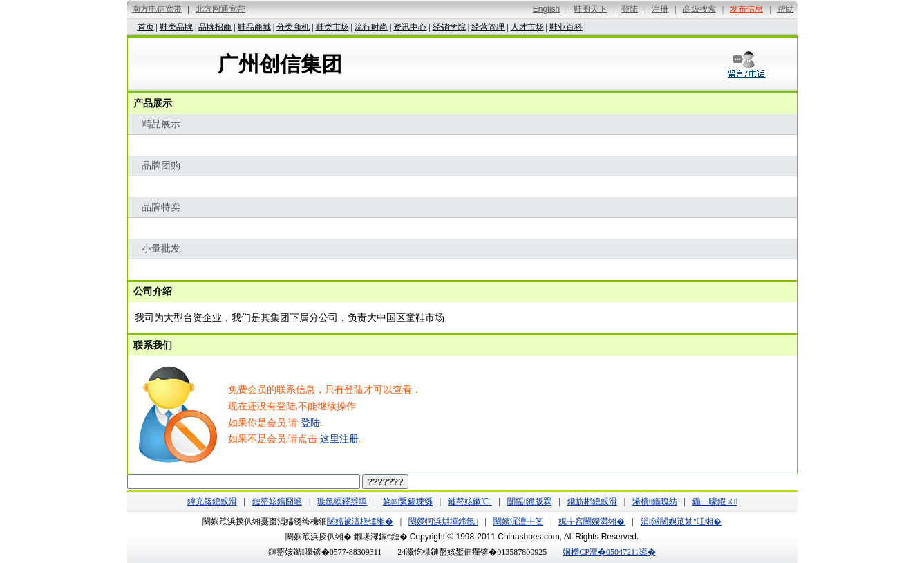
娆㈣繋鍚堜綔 (408, 501)
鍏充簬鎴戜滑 (212, 501)
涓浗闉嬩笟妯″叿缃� (681, 522)
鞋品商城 (254, 27)
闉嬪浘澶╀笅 (518, 522)
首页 (146, 27)
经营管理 (488, 27)
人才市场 (527, 27)
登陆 (310, 423)
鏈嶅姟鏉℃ (470, 501)
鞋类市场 (332, 27)
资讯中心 (410, 27)
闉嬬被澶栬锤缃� (360, 522)
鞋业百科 (566, 27)
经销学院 (449, 27)
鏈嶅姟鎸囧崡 (277, 501)
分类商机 (293, 27)
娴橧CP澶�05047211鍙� (609, 552)
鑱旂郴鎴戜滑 (592, 501)
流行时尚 (371, 27)
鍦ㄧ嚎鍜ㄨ (715, 501)
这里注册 (339, 439)
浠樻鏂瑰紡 (654, 501)
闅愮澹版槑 (529, 501)
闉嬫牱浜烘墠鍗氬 (443, 522)
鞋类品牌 (176, 27)
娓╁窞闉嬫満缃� (592, 522)
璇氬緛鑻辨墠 (342, 501)
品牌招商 (215, 27)
